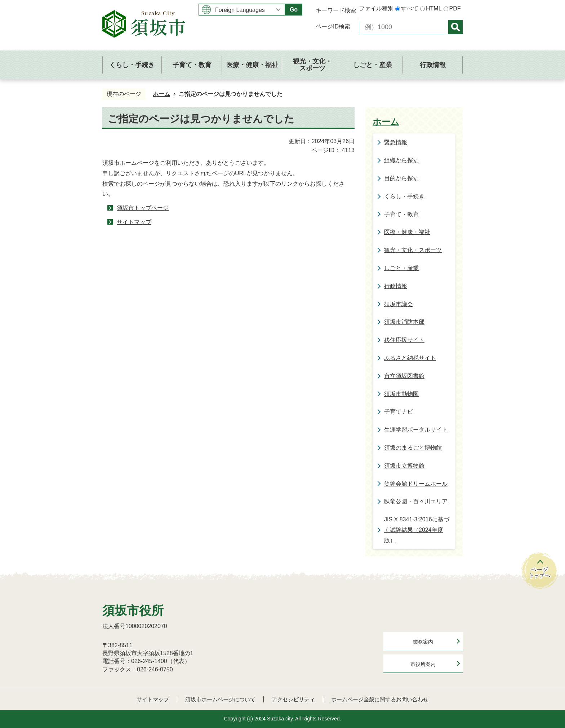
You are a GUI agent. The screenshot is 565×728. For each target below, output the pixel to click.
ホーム (161, 94)
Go (294, 10)
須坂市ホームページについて (220, 699)
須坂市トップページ (143, 208)
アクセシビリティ (293, 699)
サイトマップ (134, 222)
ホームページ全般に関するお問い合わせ (380, 699)
